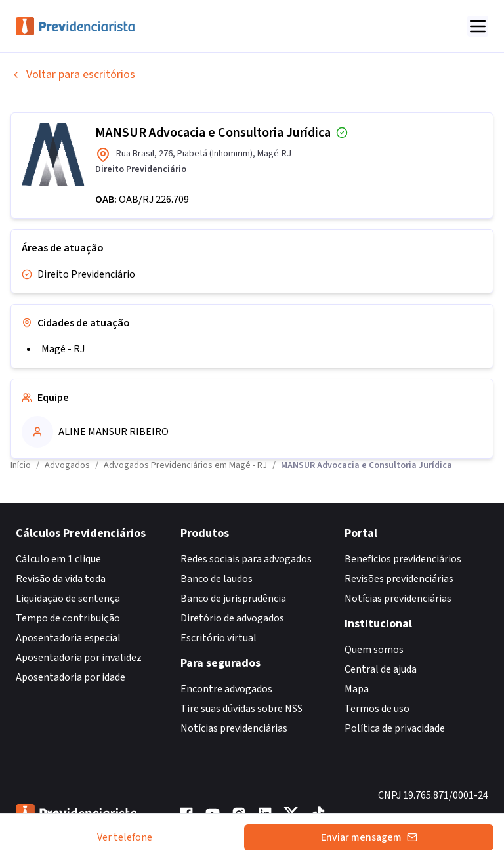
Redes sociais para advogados (246, 559)
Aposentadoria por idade (71, 677)
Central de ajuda (381, 669)
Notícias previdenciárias (234, 728)
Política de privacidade (395, 728)
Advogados (67, 465)
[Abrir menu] (478, 26)
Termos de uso (377, 709)
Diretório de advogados (232, 618)
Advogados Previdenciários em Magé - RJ (185, 465)
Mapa (357, 689)
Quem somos (374, 650)
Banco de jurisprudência (233, 598)
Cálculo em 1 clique (58, 559)
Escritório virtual (219, 638)
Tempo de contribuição (68, 618)
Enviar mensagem (369, 837)
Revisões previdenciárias (399, 579)
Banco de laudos (217, 579)
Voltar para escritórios (73, 74)
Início (21, 465)
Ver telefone (125, 837)
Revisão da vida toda (61, 579)
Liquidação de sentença (68, 598)
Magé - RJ (63, 349)
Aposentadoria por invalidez (79, 658)
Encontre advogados (226, 689)
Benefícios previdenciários (403, 559)
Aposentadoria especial (68, 638)
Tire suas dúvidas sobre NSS (241, 709)
